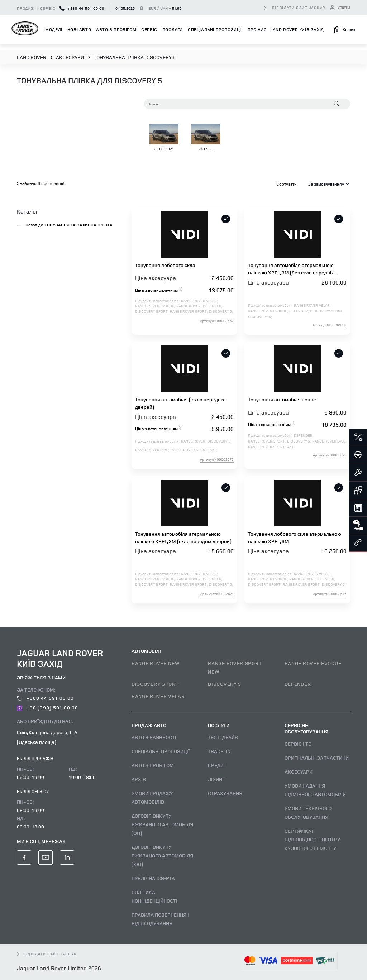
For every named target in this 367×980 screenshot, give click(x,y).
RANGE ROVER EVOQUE (313, 663)
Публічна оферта (153, 878)
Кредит (217, 765)
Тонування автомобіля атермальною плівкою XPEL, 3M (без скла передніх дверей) (291, 269)
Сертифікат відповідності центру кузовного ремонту (312, 839)
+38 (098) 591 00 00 (47, 707)
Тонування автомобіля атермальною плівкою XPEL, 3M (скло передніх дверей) (183, 537)
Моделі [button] (54, 30)
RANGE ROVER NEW (156, 663)
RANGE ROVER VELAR (158, 696)
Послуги (173, 30)
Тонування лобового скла (165, 265)
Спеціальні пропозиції (215, 30)
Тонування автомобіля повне (282, 399)
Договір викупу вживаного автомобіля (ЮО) (162, 855)
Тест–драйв (223, 737)
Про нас (257, 30)
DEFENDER (298, 684)
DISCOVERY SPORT (155, 684)
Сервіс (149, 30)
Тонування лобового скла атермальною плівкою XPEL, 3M (295, 537)
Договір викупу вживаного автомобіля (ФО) (162, 824)
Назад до (65, 225)
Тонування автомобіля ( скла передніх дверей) (180, 403)
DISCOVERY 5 (225, 684)
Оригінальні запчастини (317, 758)
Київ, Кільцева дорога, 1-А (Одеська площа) (47, 737)
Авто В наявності (154, 737)
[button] (344, 30)
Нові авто (79, 30)
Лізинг (216, 779)
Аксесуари (299, 772)
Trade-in (219, 751)
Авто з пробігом (116, 30)
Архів (139, 779)
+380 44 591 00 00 (82, 8)
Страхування (225, 793)
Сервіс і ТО (298, 744)
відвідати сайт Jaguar (299, 8)
